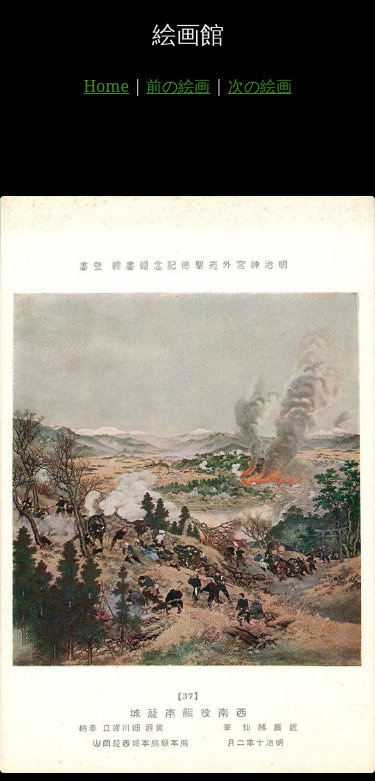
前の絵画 (178, 86)
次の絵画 (260, 86)
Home (106, 86)
